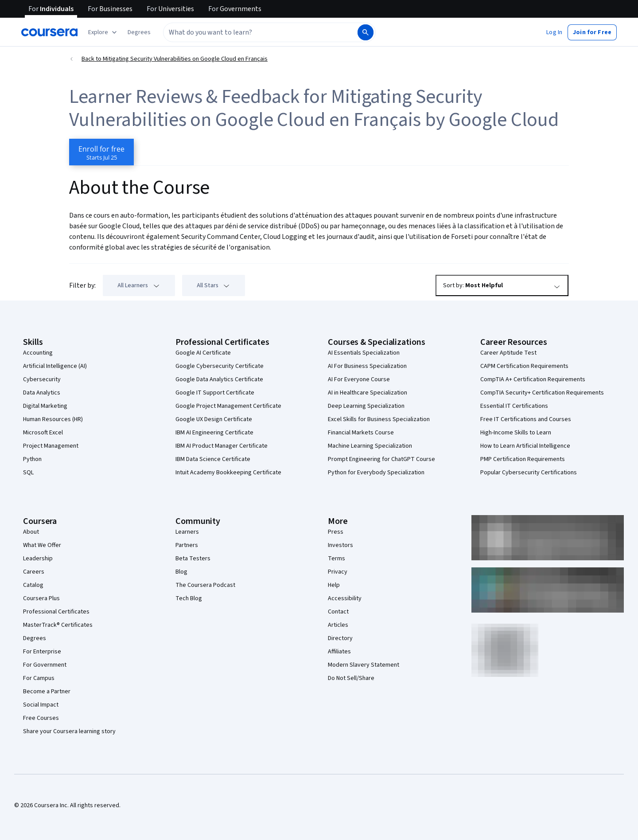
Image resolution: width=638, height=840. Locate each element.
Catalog (33, 585)
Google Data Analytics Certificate (219, 379)
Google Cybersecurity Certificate (220, 366)
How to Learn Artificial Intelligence (525, 446)
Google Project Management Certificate (228, 406)
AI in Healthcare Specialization (368, 393)
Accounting (38, 353)
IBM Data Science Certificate (213, 459)
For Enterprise (42, 652)
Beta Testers (193, 559)
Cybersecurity (42, 379)
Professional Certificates (56, 612)
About (31, 532)
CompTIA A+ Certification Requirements (533, 379)
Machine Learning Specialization (370, 446)
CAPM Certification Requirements (524, 366)
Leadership (38, 559)
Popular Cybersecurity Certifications (529, 473)
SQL (28, 473)
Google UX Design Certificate (214, 419)
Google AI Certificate (203, 353)
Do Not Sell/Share (351, 678)
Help (334, 585)
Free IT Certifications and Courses (526, 419)
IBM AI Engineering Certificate (214, 433)
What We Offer (42, 545)
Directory (340, 638)
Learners (187, 532)
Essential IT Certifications (514, 406)
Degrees (35, 638)
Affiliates (339, 652)
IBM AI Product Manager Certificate (222, 446)
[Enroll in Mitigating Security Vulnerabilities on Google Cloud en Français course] (101, 152)
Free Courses (41, 718)
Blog (181, 572)
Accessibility (345, 598)
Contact (338, 612)
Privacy (338, 572)
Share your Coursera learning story (69, 731)
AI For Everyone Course (359, 379)
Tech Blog (189, 598)
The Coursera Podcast (205, 585)
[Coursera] (49, 32)
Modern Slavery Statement (364, 665)
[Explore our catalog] (103, 32)
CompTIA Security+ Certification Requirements (542, 393)
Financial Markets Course (361, 433)
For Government (45, 665)
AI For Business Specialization (367, 366)
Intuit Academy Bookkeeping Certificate (228, 473)
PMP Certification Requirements (523, 459)
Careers (34, 572)
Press (336, 532)
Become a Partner (47, 692)
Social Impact (41, 705)
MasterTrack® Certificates (58, 625)
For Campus (39, 678)
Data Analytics (42, 393)
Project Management (51, 446)
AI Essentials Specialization (364, 353)
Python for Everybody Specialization (376, 473)
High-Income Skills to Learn (516, 433)
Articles (338, 625)
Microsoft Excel (43, 433)
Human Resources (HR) (53, 419)
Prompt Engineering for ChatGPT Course (381, 459)
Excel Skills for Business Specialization (379, 419)
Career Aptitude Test (508, 353)
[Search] (366, 32)
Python (32, 459)
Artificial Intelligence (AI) (55, 366)
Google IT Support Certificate (215, 393)
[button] (139, 32)
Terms (337, 559)
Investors (340, 545)
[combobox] (260, 32)
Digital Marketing (45, 406)
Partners (187, 545)
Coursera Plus (41, 598)
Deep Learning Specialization (366, 406)
